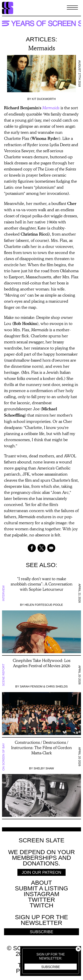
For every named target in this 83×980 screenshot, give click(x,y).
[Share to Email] (51, 548)
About (41, 883)
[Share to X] (41, 548)
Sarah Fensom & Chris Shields (44, 686)
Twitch (42, 905)
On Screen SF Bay (3, 757)
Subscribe (51, 967)
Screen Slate (41, 840)
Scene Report (3, 675)
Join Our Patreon (42, 872)
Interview (3, 593)
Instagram (41, 894)
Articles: (42, 39)
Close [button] (78, 949)
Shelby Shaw (44, 768)
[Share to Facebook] (32, 548)
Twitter (41, 900)
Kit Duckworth (44, 99)
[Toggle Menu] (72, 8)
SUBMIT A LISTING (42, 888)
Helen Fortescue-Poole (44, 605)
